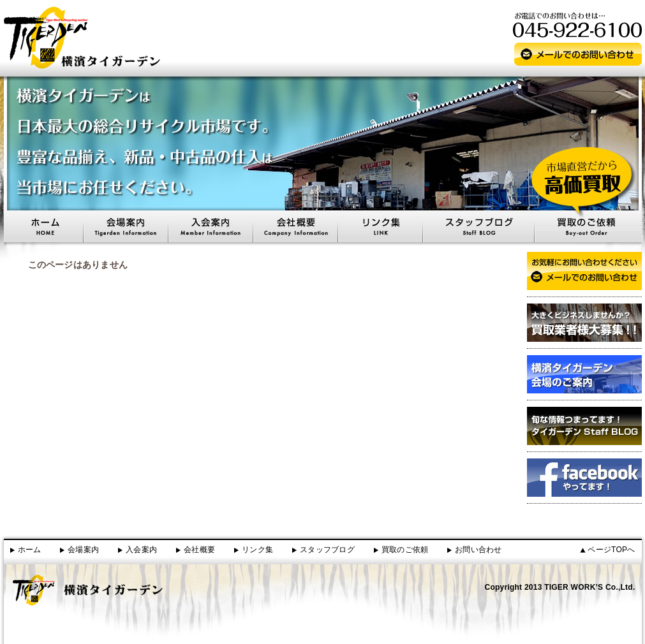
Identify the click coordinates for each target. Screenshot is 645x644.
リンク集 (257, 550)
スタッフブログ (327, 550)
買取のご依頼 (405, 550)
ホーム (30, 550)
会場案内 (83, 550)
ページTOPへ (611, 550)
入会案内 (141, 550)
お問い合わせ (478, 550)
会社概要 (199, 550)
